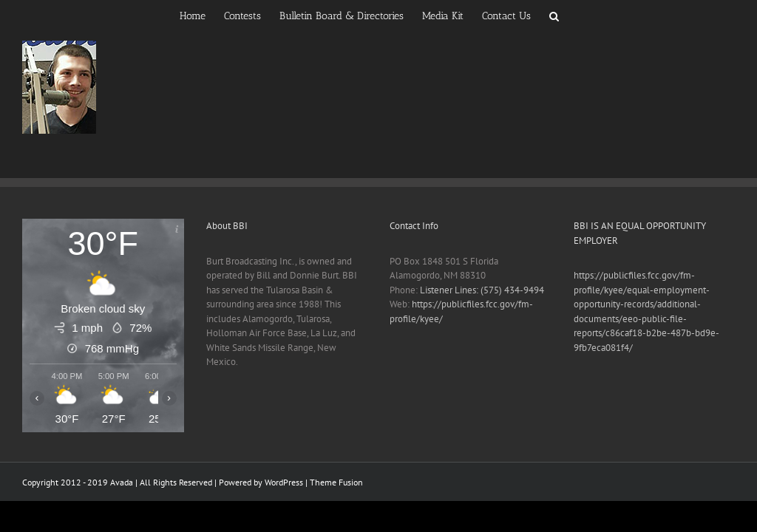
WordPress (284, 482)
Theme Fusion (336, 482)
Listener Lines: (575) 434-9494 (482, 290)
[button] (554, 15)
